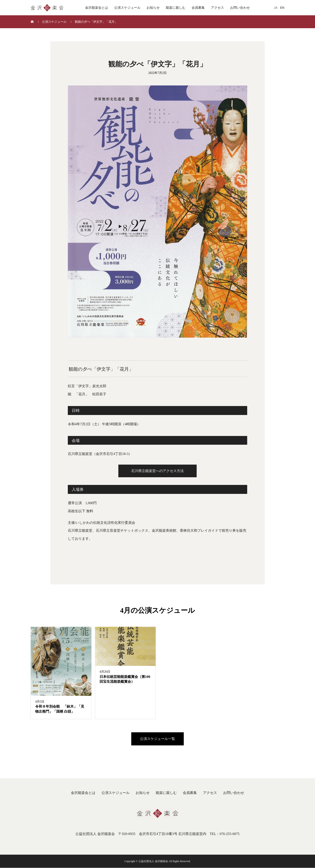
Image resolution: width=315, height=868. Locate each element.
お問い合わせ (240, 8)
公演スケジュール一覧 (157, 739)
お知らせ (153, 8)
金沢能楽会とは (97, 8)
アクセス (217, 8)
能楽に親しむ (176, 8)
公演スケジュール (127, 8)
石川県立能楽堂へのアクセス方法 (157, 471)
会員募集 (198, 8)
